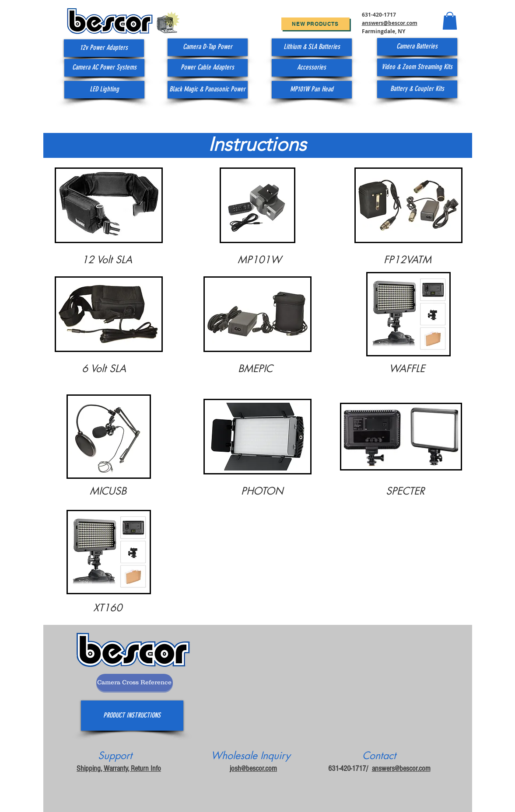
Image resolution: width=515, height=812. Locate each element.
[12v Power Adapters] (104, 48)
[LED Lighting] (104, 90)
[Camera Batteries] (417, 47)
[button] (450, 21)
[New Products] (315, 24)
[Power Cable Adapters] (208, 68)
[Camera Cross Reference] (135, 683)
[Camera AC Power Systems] (104, 68)
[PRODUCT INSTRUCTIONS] (132, 716)
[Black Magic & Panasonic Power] (208, 90)
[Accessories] (312, 68)
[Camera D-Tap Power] (208, 47)
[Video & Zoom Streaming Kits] (417, 67)
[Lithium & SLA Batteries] (312, 47)
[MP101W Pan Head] (312, 90)
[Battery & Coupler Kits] (417, 89)
